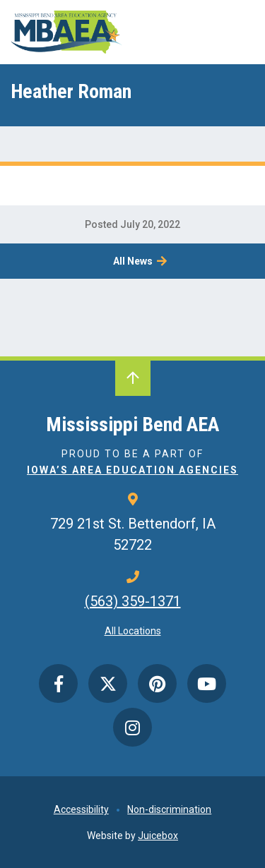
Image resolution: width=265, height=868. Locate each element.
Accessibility (81, 809)
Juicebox (158, 836)
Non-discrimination (169, 809)
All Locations (133, 631)
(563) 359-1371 (133, 601)
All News (133, 261)
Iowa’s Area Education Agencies (132, 470)
